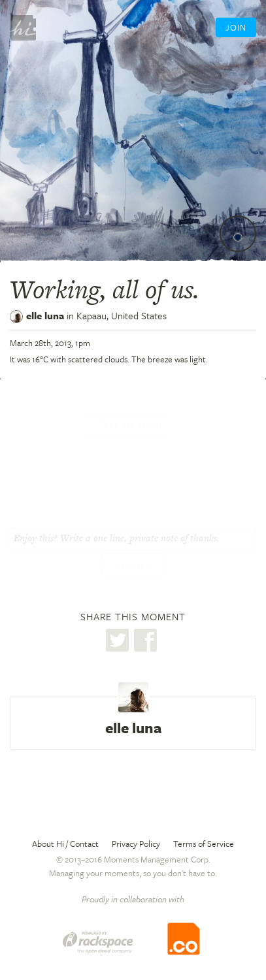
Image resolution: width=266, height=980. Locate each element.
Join (236, 27)
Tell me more (131, 425)
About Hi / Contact (65, 844)
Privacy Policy (136, 844)
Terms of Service (204, 844)
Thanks (133, 565)
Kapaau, (122, 315)
